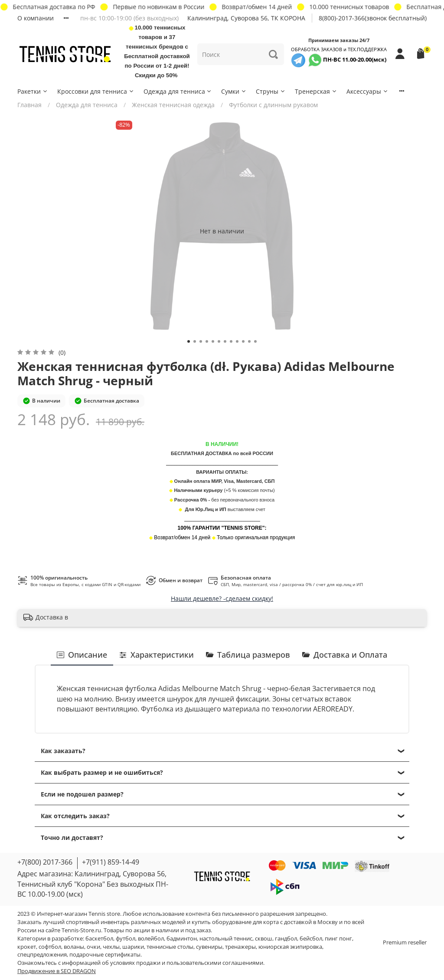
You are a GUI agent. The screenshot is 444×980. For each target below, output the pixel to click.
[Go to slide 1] (189, 341)
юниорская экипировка (290, 947)
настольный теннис (226, 939)
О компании (36, 18)
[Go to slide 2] (195, 341)
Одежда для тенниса (178, 91)
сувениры (209, 947)
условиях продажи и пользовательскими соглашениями (187, 963)
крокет (27, 947)
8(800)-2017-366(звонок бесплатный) (373, 18)
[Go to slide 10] (243, 341)
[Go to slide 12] (255, 341)
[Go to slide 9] (237, 341)
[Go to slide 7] (225, 341)
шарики (133, 947)
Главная (29, 105)
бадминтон (182, 939)
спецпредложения (42, 955)
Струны (271, 91)
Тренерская (316, 91)
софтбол (50, 947)
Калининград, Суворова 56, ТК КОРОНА (246, 18)
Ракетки (33, 91)
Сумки (234, 91)
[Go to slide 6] (219, 341)
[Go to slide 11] (249, 341)
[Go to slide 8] (231, 341)
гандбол (286, 939)
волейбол (151, 939)
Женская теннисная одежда (173, 105)
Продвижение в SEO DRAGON (57, 971)
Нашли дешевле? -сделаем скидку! (222, 598)
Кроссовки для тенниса (96, 91)
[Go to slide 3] (201, 341)
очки (93, 947)
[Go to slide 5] (213, 341)
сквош (264, 939)
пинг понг (338, 939)
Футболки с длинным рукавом (273, 105)
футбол (126, 939)
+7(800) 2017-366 (45, 862)
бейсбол (311, 939)
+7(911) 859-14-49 (111, 862)
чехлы (111, 947)
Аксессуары (367, 91)
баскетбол (99, 939)
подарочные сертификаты (105, 955)
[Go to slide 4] (207, 341)
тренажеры (240, 947)
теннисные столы (170, 947)
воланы (74, 947)
